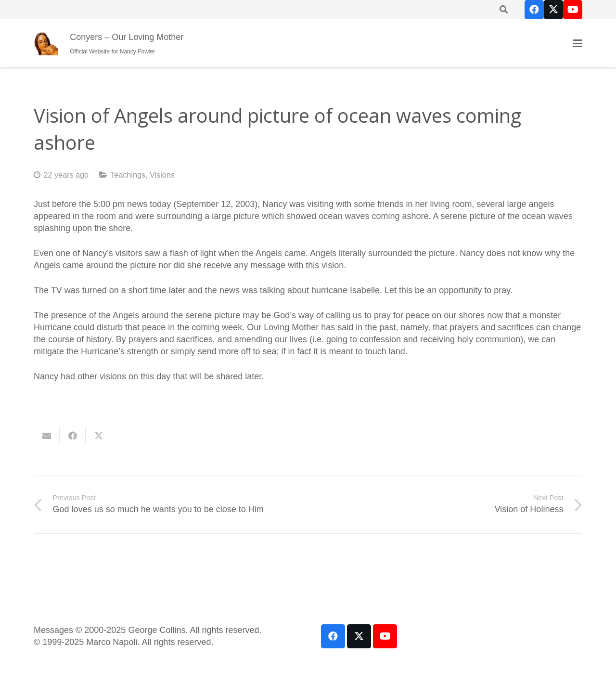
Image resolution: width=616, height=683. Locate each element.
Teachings (128, 175)
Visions (162, 175)
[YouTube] (573, 10)
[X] (553, 10)
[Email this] (47, 436)
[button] (578, 43)
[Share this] (73, 436)
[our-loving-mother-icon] (46, 43)
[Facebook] (534, 10)
